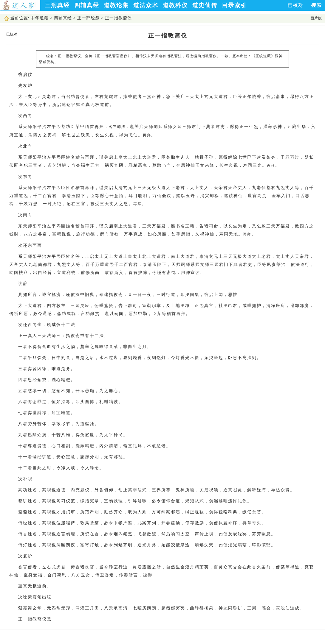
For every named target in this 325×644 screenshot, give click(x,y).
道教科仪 (175, 5)
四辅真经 (87, 5)
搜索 (317, 5)
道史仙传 (205, 5)
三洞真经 (57, 5)
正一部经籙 (88, 18)
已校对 (295, 5)
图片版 (316, 18)
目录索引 (234, 5)
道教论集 (116, 5)
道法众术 (146, 5)
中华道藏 (40, 18)
